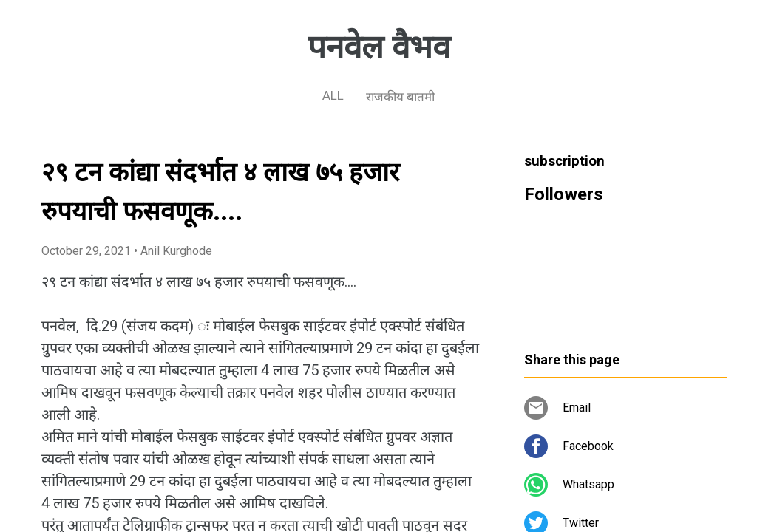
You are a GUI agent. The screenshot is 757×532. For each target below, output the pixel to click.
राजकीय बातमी (400, 97)
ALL (333, 95)
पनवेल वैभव (379, 47)
